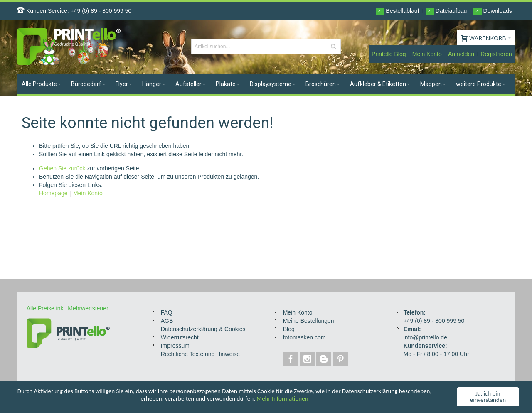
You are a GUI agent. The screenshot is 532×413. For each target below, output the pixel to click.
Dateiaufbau (446, 11)
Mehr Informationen (282, 399)
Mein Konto (427, 54)
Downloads (493, 11)
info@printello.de (425, 337)
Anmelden (461, 54)
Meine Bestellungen (309, 321)
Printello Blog (389, 54)
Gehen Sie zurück (62, 168)
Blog (289, 329)
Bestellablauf (397, 11)
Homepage (53, 193)
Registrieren (496, 54)
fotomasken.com (304, 337)
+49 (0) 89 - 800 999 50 (101, 11)
